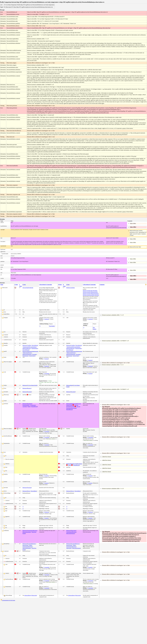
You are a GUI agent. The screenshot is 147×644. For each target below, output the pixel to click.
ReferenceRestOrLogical (72, 404)
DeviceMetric (34, 491)
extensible (47, 373)
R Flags (60, 285)
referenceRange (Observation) (31, 595)
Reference (25, 345)
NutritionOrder (35, 348)
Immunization (26, 356)
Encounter (29, 392)
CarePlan (29, 345)
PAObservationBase (71, 288)
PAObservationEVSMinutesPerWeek (91, 294)
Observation (73, 531)
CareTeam (25, 406)
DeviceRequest (35, 345)
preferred (47, 319)
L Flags (16, 285)
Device (29, 491)
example (47, 476)
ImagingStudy (32, 356)
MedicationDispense (27, 353)
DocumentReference (31, 544)
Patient (29, 406)
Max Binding (52, 326)
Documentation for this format (8, 600)
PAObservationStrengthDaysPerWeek (91, 295)
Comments (102, 285)
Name (2, 285)
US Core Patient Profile (32, 385)
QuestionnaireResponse (32, 531)
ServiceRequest (26, 350)
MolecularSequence (27, 532)
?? (44, 319)
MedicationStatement (27, 354)
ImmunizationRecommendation (30, 347)
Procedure (35, 354)
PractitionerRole (26, 405)
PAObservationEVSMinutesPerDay (90, 292)
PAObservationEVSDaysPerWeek (90, 291)
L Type (24, 285)
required (47, 359)
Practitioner (30, 404)
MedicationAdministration (33, 351)
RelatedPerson (34, 406)
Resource (29, 388)
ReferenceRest (69, 385)
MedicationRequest (27, 348)
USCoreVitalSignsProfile (28, 288)
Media (31, 545)
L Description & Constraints (46, 285)
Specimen (29, 488)
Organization (33, 405)
